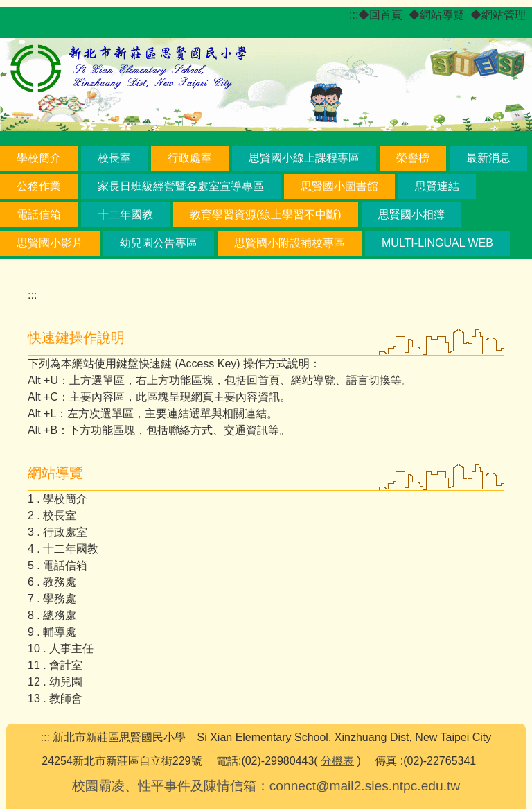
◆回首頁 (380, 15)
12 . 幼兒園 (55, 682)
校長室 (114, 158)
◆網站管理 (498, 15)
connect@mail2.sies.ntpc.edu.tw (365, 786)
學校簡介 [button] (39, 158)
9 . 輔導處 (52, 632)
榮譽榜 (413, 158)
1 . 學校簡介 (57, 499)
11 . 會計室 (55, 665)
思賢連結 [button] (437, 186)
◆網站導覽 (436, 15)
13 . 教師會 (55, 698)
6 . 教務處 (52, 582)
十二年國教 (125, 215)
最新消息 (488, 158)
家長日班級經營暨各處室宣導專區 (181, 186)
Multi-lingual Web (437, 243)
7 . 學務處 (52, 599)
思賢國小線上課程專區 (304, 158)
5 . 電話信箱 (57, 565)
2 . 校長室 (52, 515)
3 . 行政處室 (57, 532)
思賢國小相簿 (411, 215)
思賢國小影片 (50, 243)
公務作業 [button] (39, 186)
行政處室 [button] (190, 158)
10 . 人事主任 (61, 649)
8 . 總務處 (52, 615)
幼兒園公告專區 (159, 243)
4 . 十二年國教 (63, 549)
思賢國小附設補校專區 (290, 243)
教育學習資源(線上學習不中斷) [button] (266, 215)
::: (354, 15)
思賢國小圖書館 (339, 186)
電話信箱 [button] (39, 215)
